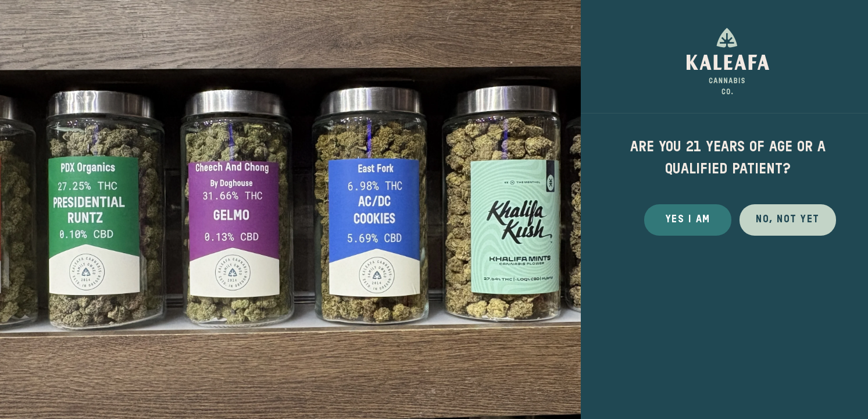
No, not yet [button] (788, 219)
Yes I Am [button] (688, 219)
